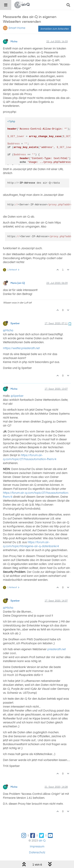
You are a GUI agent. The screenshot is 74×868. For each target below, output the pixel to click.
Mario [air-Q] (18, 273)
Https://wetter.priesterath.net (21, 338)
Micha (14, 31)
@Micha (8, 320)
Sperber (15, 313)
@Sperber (17, 386)
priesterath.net (57, 639)
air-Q (42, 830)
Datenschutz (37, 842)
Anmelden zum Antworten (55, 19)
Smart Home (17, 18)
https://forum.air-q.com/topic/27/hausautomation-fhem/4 (30, 447)
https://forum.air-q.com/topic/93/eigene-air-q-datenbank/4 (31, 534)
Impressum (37, 836)
